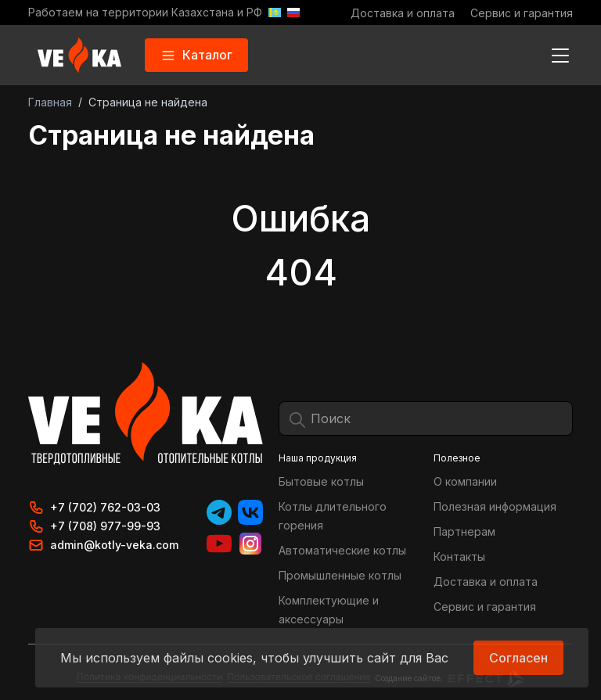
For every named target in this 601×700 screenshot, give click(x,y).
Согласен (518, 658)
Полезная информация (495, 506)
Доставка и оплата (403, 13)
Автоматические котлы (342, 550)
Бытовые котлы (321, 481)
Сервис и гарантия (522, 13)
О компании (465, 481)
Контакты (459, 556)
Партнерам (464, 531)
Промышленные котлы (340, 575)
